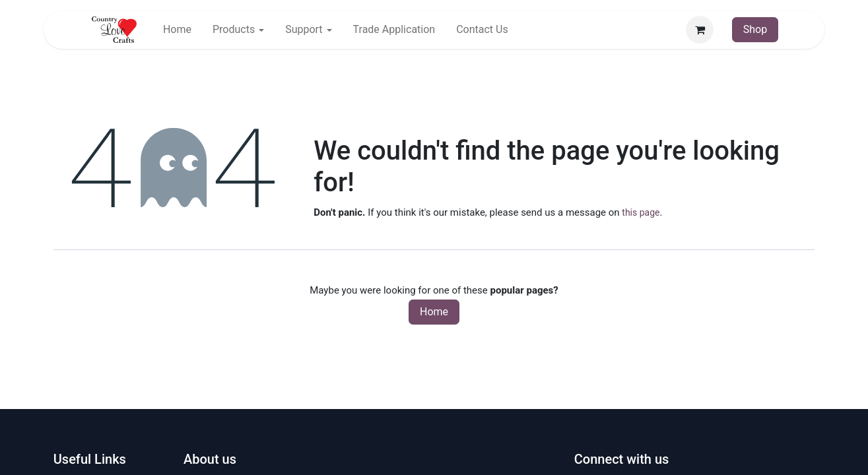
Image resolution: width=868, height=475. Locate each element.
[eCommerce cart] (700, 30)
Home (434, 312)
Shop (755, 29)
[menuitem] (177, 30)
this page (641, 212)
